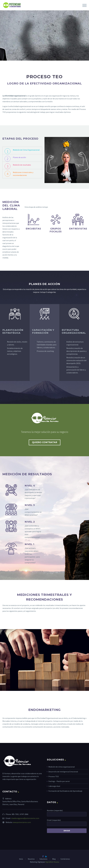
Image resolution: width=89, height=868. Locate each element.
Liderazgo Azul (54, 786)
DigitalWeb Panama (52, 862)
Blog (54, 859)
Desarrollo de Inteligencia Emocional (63, 772)
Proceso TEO (54, 776)
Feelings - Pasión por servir (59, 781)
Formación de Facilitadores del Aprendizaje (65, 791)
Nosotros (31, 859)
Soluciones (43, 859)
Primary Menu (84, 5)
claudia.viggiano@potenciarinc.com (25, 818)
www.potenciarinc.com (22, 822)
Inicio (21, 859)
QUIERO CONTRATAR (45, 442)
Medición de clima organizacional (62, 767)
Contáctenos (65, 859)
